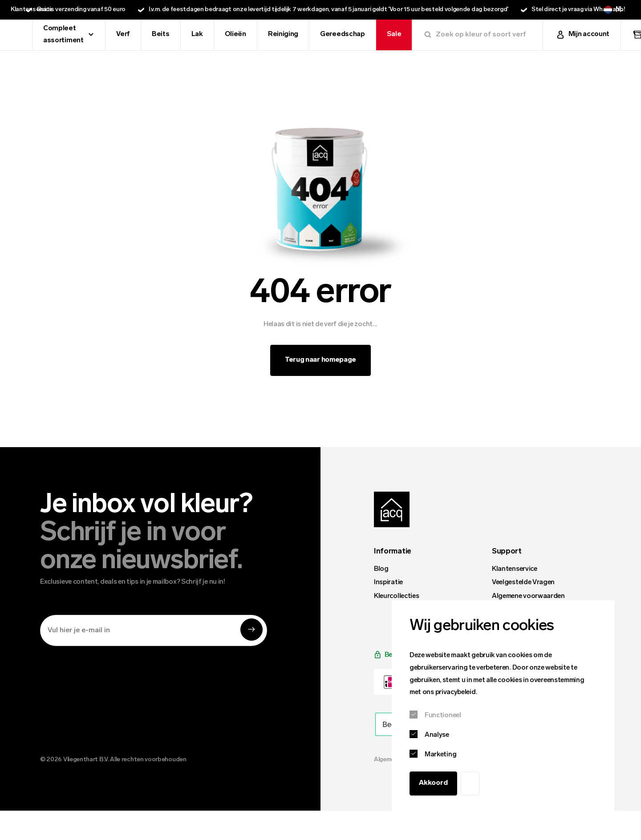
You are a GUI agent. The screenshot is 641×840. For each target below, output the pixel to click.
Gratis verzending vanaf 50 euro (81, 10)
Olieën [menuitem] (235, 34)
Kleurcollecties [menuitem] (396, 596)
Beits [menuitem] (160, 34)
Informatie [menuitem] (393, 551)
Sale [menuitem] (394, 34)
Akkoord (433, 783)
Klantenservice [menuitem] (515, 569)
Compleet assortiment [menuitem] (69, 35)
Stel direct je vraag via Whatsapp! (578, 10)
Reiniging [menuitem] (283, 34)
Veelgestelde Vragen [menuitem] (523, 582)
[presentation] (108, 670)
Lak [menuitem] (197, 34)
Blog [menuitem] (381, 569)
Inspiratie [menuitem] (388, 582)
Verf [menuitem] (123, 34)
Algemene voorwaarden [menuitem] (528, 596)
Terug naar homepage (320, 360)
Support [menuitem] (507, 551)
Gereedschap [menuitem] (343, 34)
